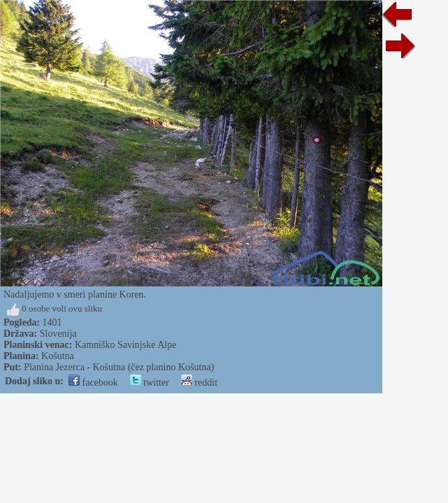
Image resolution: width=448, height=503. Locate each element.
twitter (150, 382)
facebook (93, 382)
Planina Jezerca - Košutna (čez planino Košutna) (119, 367)
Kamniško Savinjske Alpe (125, 345)
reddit (199, 382)
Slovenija (58, 334)
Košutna (58, 356)
